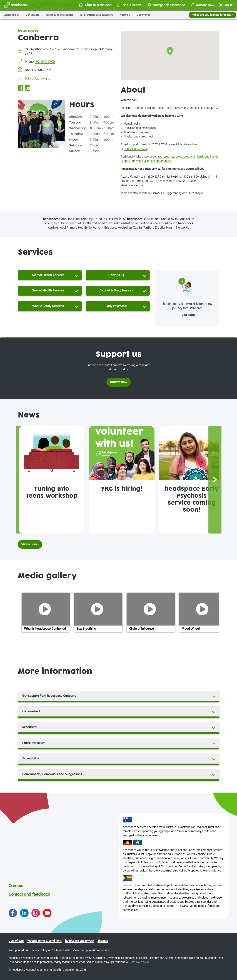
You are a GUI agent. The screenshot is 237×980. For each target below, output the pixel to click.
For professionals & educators (96, 15)
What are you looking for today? (211, 15)
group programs (186, 157)
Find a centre (126, 5)
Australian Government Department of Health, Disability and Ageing (133, 958)
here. (107, 950)
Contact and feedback (29, 894)
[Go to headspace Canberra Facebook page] (21, 88)
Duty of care (16, 941)
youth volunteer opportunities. (154, 161)
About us (125, 15)
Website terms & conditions (44, 941)
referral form (190, 145)
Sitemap (103, 941)
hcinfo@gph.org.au (38, 79)
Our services (32, 15)
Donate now (199, 5)
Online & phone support (60, 15)
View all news (30, 544)
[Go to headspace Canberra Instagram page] (28, 88)
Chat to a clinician (92, 5)
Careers (16, 886)
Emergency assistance (163, 5)
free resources (166, 157)
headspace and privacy (80, 941)
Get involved (144, 15)
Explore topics (11, 15)
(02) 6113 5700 (45, 62)
